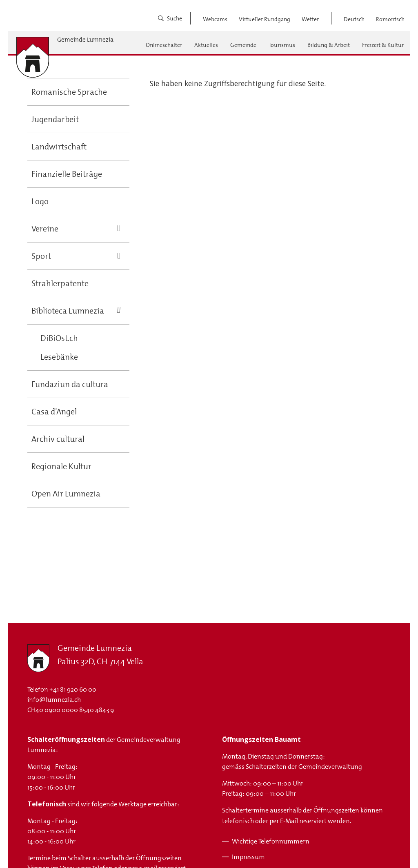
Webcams (215, 19)
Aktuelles (206, 45)
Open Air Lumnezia (66, 494)
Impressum (248, 857)
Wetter (310, 19)
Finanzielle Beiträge (67, 174)
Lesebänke (59, 357)
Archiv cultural (58, 439)
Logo (40, 201)
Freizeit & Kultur (383, 45)
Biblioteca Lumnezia (68, 311)
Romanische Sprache (69, 92)
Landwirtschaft (59, 147)
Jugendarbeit (55, 119)
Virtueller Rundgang (265, 19)
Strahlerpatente (60, 283)
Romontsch (390, 19)
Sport (41, 256)
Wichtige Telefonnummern (271, 841)
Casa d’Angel (54, 412)
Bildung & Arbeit (329, 45)
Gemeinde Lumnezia (85, 40)
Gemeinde (243, 45)
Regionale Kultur (61, 466)
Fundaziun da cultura (70, 384)
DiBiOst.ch (59, 338)
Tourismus (282, 45)
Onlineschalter (164, 45)
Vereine (45, 229)
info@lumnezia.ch (54, 700)
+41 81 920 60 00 (73, 689)
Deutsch (354, 19)
